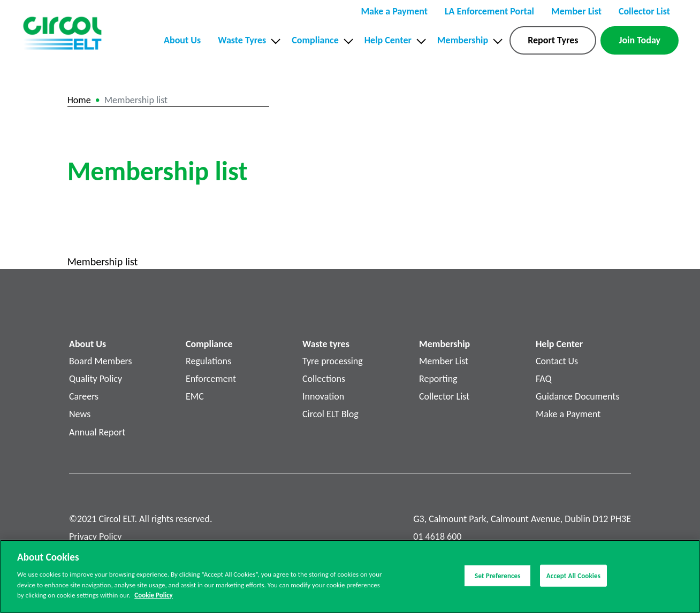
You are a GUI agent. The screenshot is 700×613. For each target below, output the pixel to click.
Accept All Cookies (573, 579)
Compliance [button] (315, 40)
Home (79, 100)
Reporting (438, 379)
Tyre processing (333, 361)
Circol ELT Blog (330, 414)
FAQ (544, 379)
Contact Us (557, 361)
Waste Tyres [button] (242, 40)
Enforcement (211, 379)
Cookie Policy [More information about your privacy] (153, 599)
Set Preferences (497, 579)
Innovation (323, 396)
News (80, 414)
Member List (444, 361)
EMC (195, 396)
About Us (182, 40)
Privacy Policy (95, 537)
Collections (324, 379)
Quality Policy (96, 379)
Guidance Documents (577, 396)
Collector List (444, 396)
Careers (84, 396)
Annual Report (97, 432)
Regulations (208, 361)
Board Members (101, 361)
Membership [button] (463, 40)
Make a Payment (568, 414)
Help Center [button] (388, 40)
